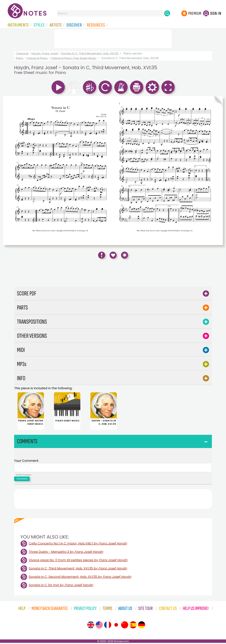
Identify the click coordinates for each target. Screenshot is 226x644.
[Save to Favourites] (113, 255)
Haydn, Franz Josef (45, 53)
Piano (20, 58)
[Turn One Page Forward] (218, 171)
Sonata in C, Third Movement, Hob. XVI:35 (90, 53)
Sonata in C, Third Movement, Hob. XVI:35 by (78, 570)
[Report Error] (102, 255)
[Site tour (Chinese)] (125, 626)
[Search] (167, 13)
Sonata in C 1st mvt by (61, 586)
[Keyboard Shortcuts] (125, 255)
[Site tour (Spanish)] (133, 626)
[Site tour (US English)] (99, 626)
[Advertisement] (113, 38)
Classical (22, 53)
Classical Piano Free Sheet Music (74, 58)
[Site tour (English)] (91, 626)
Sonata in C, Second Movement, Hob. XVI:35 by (80, 578)
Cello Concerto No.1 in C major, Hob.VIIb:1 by (78, 545)
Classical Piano (37, 58)
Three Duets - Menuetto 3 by (66, 553)
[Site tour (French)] (108, 626)
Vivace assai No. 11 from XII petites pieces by (78, 561)
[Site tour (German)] (142, 626)
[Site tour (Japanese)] (116, 626)
